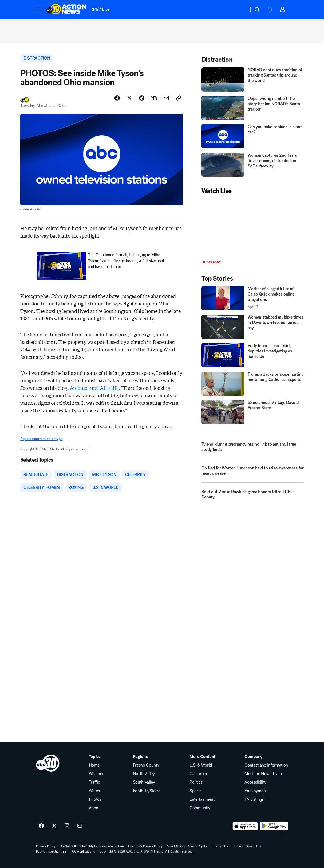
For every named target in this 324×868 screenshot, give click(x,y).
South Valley (144, 782)
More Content (202, 757)
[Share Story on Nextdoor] (154, 98)
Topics (95, 757)
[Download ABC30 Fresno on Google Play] (274, 826)
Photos (95, 799)
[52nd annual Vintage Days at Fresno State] (253, 412)
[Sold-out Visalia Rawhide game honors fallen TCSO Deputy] (253, 497)
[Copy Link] (179, 98)
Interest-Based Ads (247, 846)
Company (253, 757)
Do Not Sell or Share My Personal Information (92, 846)
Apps (93, 808)
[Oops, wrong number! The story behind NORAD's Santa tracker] (253, 108)
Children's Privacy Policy (145, 846)
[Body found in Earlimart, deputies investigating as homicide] (253, 355)
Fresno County (146, 765)
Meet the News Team (263, 774)
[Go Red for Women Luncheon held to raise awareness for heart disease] (253, 473)
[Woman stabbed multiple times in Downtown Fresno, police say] (253, 327)
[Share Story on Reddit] (142, 98)
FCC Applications (83, 851)
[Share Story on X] (129, 98)
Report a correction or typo (41, 439)
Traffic (94, 782)
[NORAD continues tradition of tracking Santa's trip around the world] (253, 79)
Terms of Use (220, 846)
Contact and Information (266, 765)
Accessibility (255, 782)
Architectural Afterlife (94, 388)
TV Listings (254, 799)
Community (200, 808)
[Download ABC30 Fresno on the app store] (245, 826)
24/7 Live (101, 9)
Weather (96, 774)
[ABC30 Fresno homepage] (66, 10)
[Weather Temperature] (241, 10)
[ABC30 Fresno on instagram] (67, 826)
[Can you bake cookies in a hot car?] (253, 136)
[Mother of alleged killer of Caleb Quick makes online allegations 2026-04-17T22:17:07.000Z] (253, 298)
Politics (196, 782)
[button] (39, 9)
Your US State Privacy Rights (187, 846)
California (198, 774)
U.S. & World (201, 765)
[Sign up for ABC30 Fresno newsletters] (80, 826)
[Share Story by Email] (166, 98)
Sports (195, 791)
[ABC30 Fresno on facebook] (41, 826)
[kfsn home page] (48, 763)
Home (94, 765)
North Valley (144, 774)
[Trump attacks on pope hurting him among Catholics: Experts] (253, 384)
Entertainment (202, 799)
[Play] (253, 227)
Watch (94, 791)
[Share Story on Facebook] (117, 98)
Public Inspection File (51, 851)
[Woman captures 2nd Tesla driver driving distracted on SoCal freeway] (253, 165)
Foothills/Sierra (147, 791)
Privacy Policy (46, 846)
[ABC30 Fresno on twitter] (54, 826)
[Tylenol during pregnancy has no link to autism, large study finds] (253, 447)
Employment (256, 791)
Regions (140, 757)
